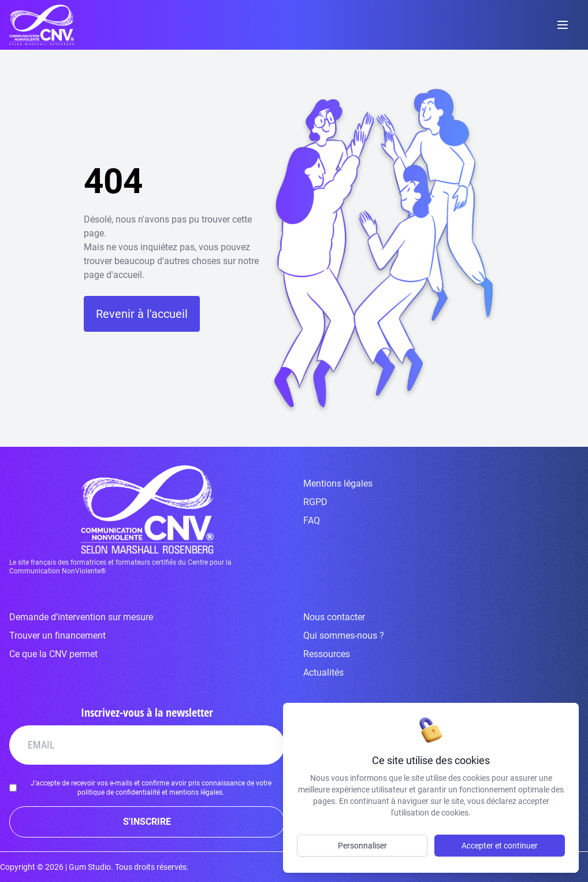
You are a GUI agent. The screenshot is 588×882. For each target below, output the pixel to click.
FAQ (312, 520)
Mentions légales (338, 483)
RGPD (315, 502)
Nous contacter (334, 617)
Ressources (327, 654)
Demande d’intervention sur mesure (81, 617)
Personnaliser (362, 846)
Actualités (323, 672)
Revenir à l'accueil (142, 314)
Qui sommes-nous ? (344, 635)
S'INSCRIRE (147, 822)
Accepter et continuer (500, 846)
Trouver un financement (57, 635)
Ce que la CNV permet (53, 654)
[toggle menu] (563, 25)
